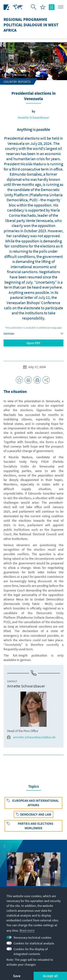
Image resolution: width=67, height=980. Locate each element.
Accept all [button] (50, 976)
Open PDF (33, 343)
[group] (34, 875)
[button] (5, 846)
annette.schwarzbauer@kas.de (31, 737)
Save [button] (17, 976)
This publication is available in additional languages (34, 328)
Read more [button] (27, 930)
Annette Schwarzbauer (34, 117)
